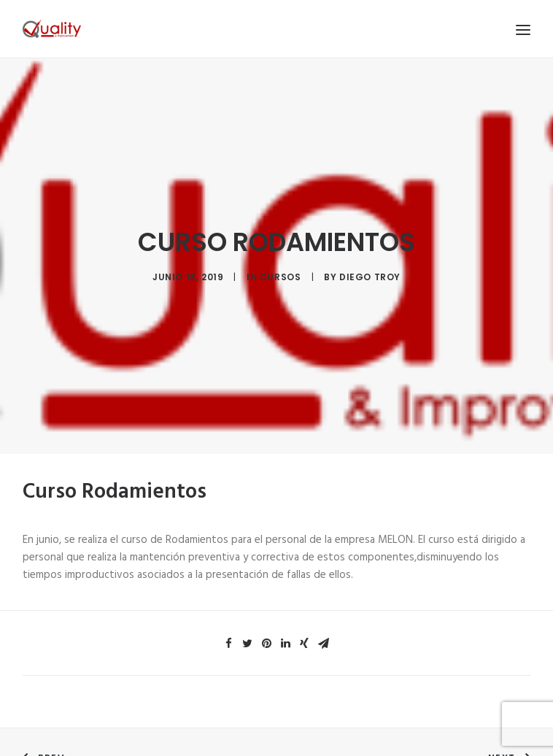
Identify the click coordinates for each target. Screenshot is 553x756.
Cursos (281, 275)
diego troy (370, 275)
